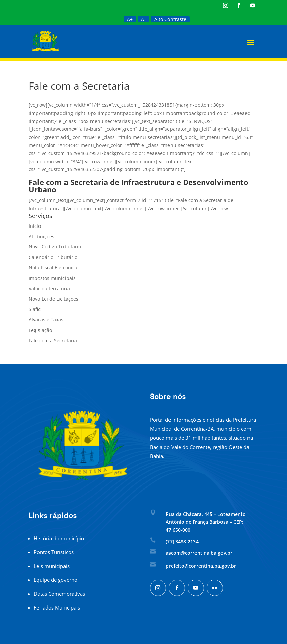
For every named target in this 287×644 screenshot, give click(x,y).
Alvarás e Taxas (46, 320)
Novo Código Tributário (55, 247)
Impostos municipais (52, 278)
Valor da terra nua (49, 289)
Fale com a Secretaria (53, 341)
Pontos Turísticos (54, 552)
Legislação (40, 330)
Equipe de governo (56, 580)
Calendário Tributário (53, 257)
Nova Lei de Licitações (54, 299)
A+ (130, 19)
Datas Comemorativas (59, 594)
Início (35, 226)
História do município (59, 538)
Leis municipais (52, 566)
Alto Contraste (170, 19)
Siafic (35, 309)
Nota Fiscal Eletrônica (53, 268)
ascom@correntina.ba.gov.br (199, 553)
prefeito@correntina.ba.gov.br (201, 566)
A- (143, 19)
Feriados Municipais (57, 607)
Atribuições (42, 236)
